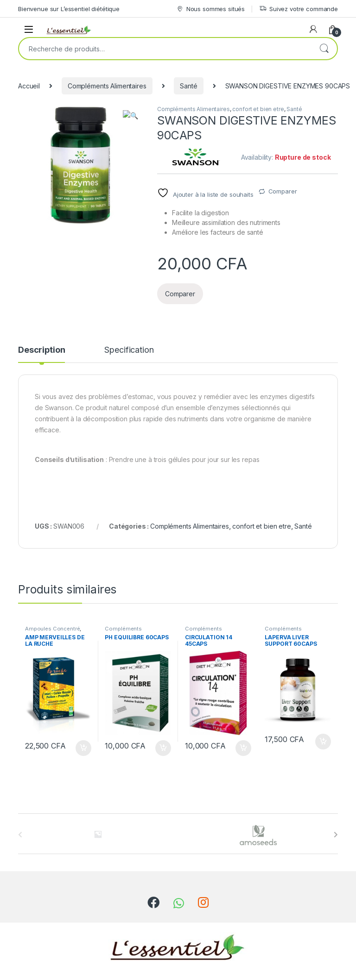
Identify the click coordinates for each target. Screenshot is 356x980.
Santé (188, 86)
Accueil (29, 86)
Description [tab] (41, 350)
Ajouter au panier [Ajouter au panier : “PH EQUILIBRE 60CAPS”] (163, 748)
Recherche (324, 49)
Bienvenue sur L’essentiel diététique (69, 9)
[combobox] (165, 49)
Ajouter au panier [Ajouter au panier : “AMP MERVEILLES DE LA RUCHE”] (83, 748)
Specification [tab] (129, 350)
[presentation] (336, 835)
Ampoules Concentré (52, 629)
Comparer (283, 191)
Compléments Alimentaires (107, 86)
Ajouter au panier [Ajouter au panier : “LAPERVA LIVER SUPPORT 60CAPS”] (323, 742)
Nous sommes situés (210, 9)
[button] (135, 115)
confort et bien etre (258, 109)
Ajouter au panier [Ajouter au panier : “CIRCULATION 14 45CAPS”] (243, 748)
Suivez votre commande (299, 9)
